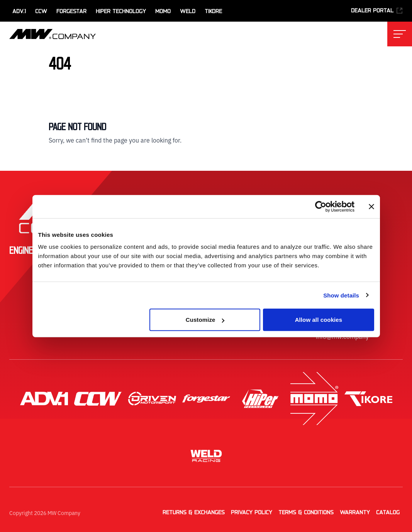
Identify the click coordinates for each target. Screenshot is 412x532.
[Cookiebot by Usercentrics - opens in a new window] (321, 206)
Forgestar (71, 12)
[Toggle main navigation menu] (400, 34)
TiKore (213, 12)
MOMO (163, 12)
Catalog (388, 513)
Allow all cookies (319, 320)
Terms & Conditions (306, 513)
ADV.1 (19, 12)
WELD (188, 12)
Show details (341, 295)
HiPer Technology (121, 12)
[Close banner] (371, 206)
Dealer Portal (377, 11)
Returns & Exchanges (194, 513)
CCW (41, 12)
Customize (205, 320)
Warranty (355, 513)
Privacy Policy (252, 513)
